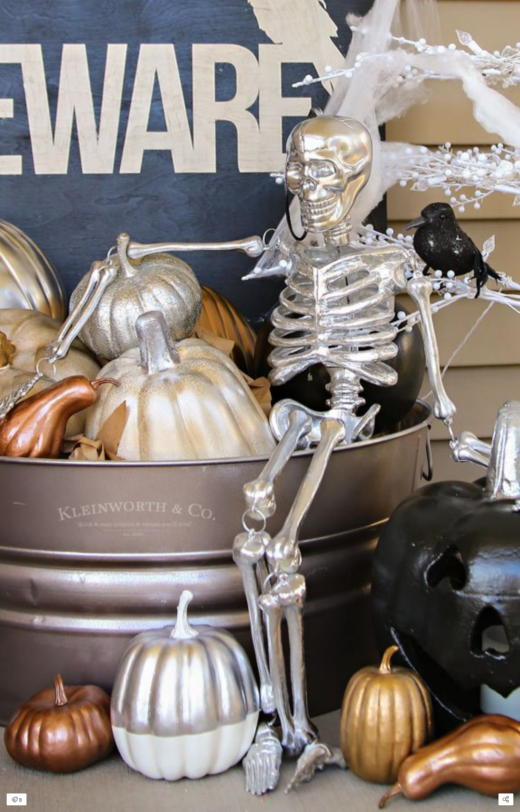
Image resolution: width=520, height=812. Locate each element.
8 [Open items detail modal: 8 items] (17, 800)
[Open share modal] (506, 799)
